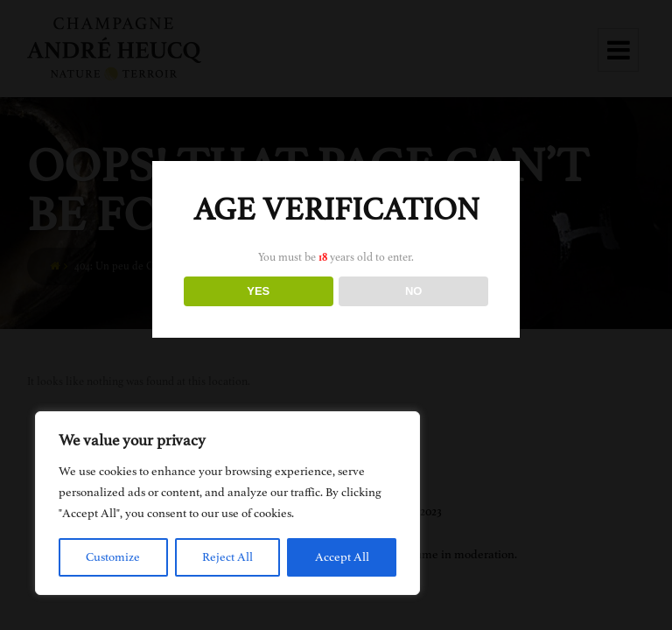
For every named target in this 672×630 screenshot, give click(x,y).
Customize (113, 557)
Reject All (227, 557)
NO (414, 291)
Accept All (342, 557)
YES (258, 291)
